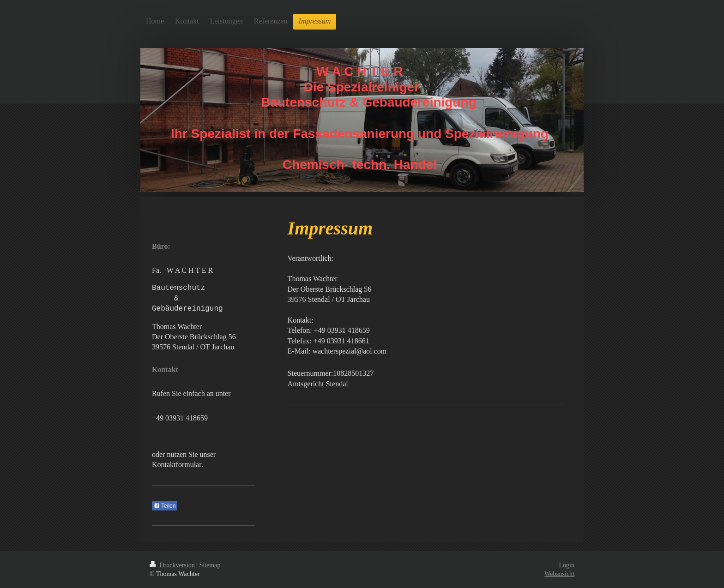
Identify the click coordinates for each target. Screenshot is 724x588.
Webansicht (559, 574)
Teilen (165, 506)
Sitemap (210, 565)
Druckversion (173, 565)
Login (567, 565)
